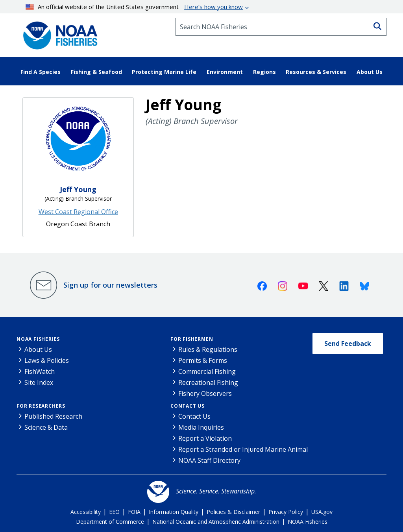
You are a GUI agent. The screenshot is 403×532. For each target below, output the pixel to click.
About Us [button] (370, 72)
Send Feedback (348, 344)
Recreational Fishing (208, 382)
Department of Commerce (110, 522)
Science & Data (46, 427)
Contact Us (188, 406)
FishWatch (40, 371)
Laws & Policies (47, 360)
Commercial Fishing (207, 371)
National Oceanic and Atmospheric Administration (216, 522)
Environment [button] (225, 72)
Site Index (39, 382)
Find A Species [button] (41, 72)
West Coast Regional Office (78, 212)
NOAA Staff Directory (209, 460)
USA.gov (322, 512)
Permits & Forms (203, 360)
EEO (114, 512)
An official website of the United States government (134, 7)
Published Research (53, 416)
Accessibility (86, 512)
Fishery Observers (205, 393)
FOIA (134, 512)
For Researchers (41, 406)
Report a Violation (205, 438)
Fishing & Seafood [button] (96, 72)
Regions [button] (264, 72)
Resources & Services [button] (316, 72)
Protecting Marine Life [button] (164, 72)
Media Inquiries (201, 427)
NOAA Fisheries (38, 339)
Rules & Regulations (208, 349)
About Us (38, 349)
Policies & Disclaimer (233, 512)
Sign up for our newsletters (110, 285)
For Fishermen (192, 339)
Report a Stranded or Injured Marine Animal (243, 449)
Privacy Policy (286, 512)
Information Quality (174, 512)
